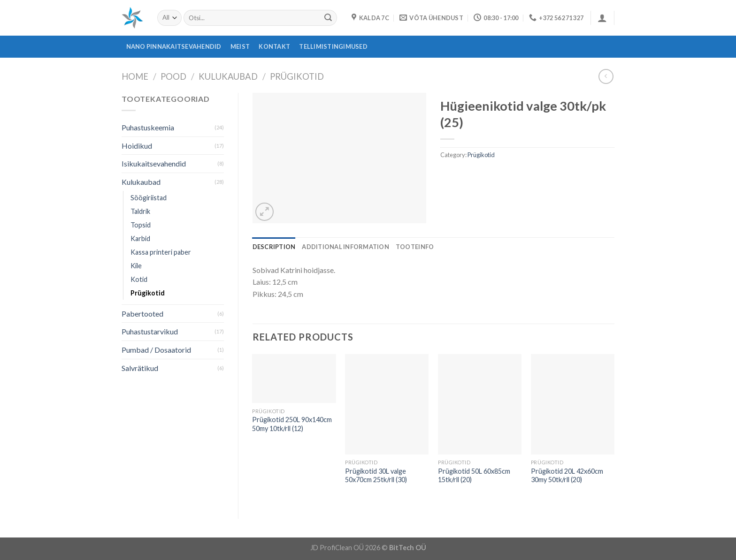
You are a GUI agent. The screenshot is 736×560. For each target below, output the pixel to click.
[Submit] (328, 18)
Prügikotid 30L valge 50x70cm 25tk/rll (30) (376, 476)
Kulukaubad (228, 76)
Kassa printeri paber (161, 252)
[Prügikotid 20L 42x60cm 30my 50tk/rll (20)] (573, 404)
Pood (173, 76)
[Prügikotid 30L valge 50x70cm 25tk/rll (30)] (387, 404)
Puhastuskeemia (148, 127)
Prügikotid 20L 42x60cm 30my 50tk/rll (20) (567, 476)
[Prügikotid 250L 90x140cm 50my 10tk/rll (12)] (294, 378)
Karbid (140, 238)
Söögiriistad (149, 198)
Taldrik (140, 211)
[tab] (274, 247)
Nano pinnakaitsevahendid (174, 46)
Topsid (141, 225)
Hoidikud (137, 146)
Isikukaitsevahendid (154, 163)
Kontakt (274, 46)
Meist (240, 46)
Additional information (345, 247)
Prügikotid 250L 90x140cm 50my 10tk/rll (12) (292, 424)
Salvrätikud (140, 368)
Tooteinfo (415, 247)
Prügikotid (297, 76)
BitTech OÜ (408, 548)
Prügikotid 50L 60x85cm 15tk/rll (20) (474, 476)
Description (274, 247)
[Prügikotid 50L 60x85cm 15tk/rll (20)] (480, 404)
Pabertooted (142, 314)
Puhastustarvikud (150, 331)
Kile (136, 266)
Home (135, 76)
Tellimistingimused (333, 46)
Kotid (139, 279)
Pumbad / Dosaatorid (156, 350)
